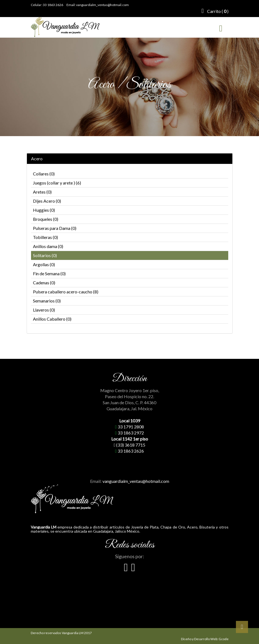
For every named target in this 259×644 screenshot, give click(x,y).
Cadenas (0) (44, 283)
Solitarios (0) (45, 255)
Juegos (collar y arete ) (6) (57, 183)
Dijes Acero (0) (47, 201)
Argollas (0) (44, 264)
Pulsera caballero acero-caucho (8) (66, 292)
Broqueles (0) (46, 219)
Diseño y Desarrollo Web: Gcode (205, 639)
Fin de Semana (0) (49, 273)
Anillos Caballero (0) (52, 319)
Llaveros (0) (44, 310)
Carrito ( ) (215, 11)
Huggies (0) (44, 210)
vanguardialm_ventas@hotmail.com (102, 5)
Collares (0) (44, 174)
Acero (37, 159)
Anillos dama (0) (48, 246)
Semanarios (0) (47, 301)
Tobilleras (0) (45, 237)
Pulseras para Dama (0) (55, 228)
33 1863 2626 (53, 5)
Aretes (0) (42, 192)
